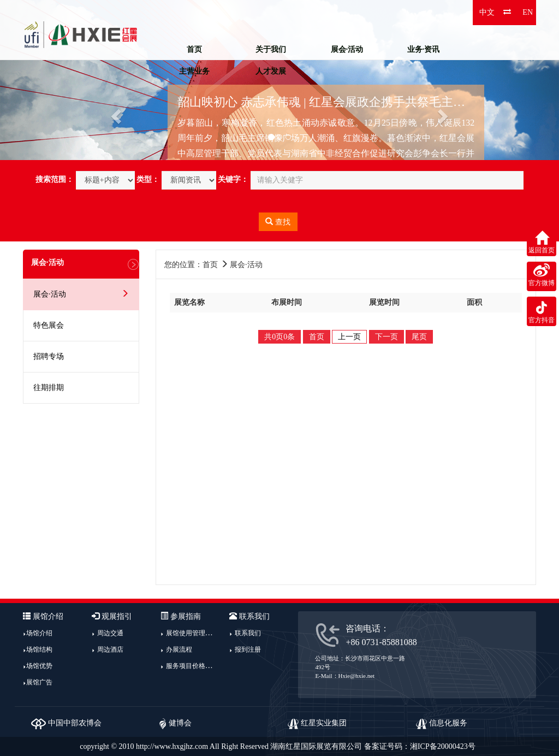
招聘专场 (49, 356)
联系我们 (248, 633)
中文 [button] (487, 12)
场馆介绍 (39, 633)
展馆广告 (39, 682)
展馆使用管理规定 (192, 633)
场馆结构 (39, 649)
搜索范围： (55, 179)
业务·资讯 (424, 49)
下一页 (386, 337)
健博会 (176, 723)
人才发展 (271, 71)
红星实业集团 (317, 723)
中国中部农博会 (66, 723)
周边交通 (110, 633)
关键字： (233, 179)
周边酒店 (110, 649)
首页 (194, 49)
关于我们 (271, 49)
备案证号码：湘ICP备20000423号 (420, 746)
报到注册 (248, 649)
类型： (148, 179)
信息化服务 (442, 723)
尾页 (419, 337)
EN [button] (528, 12)
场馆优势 (39, 666)
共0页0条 (279, 337)
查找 (278, 222)
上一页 (349, 337)
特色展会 (49, 325)
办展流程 (179, 649)
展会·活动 (347, 49)
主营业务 (194, 71)
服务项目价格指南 (192, 666)
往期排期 (49, 388)
